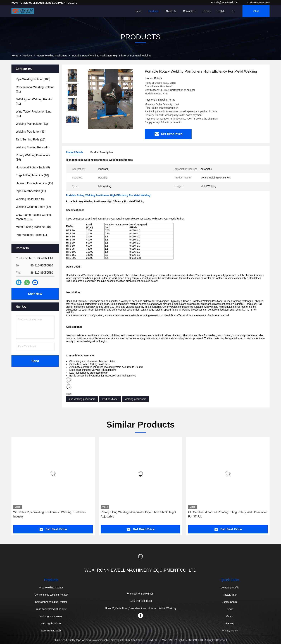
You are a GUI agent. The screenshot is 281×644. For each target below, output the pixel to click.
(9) (33, 167)
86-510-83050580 (258, 3)
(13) (33, 217)
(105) (33, 79)
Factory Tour (230, 595)
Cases (230, 616)
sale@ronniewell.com (225, 3)
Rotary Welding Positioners (52, 56)
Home (138, 11)
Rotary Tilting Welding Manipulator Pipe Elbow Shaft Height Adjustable (138, 514)
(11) (31, 191)
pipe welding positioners (82, 399)
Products (153, 11)
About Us (171, 11)
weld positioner (110, 399)
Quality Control (230, 602)
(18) (31, 139)
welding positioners (136, 399)
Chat (256, 11)
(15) (34, 183)
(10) (32, 175)
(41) (34, 102)
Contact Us (189, 11)
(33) (31, 132)
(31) (35, 89)
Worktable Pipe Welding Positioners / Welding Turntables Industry (49, 514)
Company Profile (230, 588)
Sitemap (230, 623)
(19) (33, 157)
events (207, 11)
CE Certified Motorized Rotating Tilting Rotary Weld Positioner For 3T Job (228, 514)
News (230, 609)
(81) (34, 114)
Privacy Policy (230, 631)
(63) (32, 124)
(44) (33, 147)
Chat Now (35, 294)
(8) (30, 199)
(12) (33, 207)
